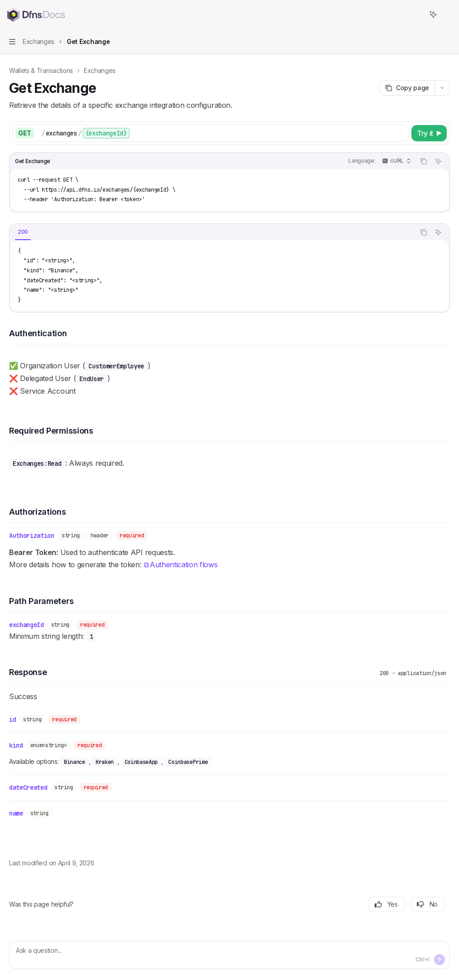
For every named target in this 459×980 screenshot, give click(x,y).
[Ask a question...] (229, 955)
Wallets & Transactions (41, 70)
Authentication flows (184, 565)
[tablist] (212, 232)
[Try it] (429, 133)
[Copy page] (407, 88)
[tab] (23, 232)
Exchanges (100, 70)
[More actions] (447, 14)
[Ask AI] (438, 161)
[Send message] (439, 960)
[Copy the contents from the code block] (424, 161)
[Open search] (416, 14)
